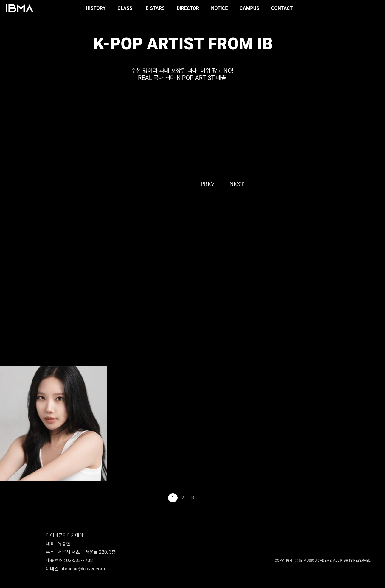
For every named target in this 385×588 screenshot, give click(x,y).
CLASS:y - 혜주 (11, 339)
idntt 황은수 (8, 314)
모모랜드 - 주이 (10, 483)
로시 (3, 347)
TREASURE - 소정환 (15, 306)
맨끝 (212, 498)
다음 (203, 498)
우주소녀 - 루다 (10, 364)
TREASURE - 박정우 (15, 297)
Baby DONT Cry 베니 (15, 289)
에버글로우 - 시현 (12, 491)
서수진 (4, 264)
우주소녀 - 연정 (10, 356)
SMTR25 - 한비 (11, 256)
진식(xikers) (9, 331)
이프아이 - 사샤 (10, 281)
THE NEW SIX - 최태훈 (17, 322)
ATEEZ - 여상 (10, 272)
